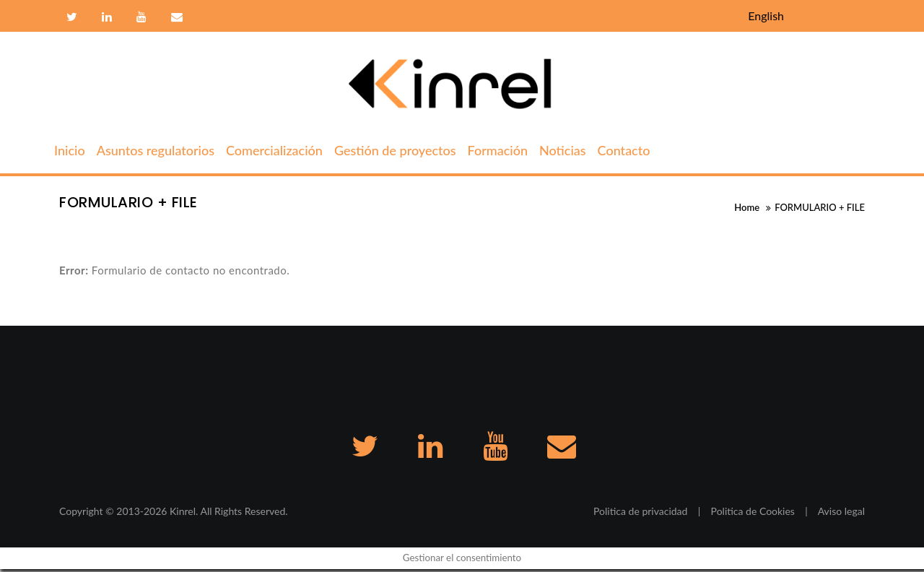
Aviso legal (841, 514)
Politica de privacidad (640, 514)
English (766, 16)
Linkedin (107, 17)
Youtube (141, 17)
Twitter (72, 17)
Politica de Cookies (753, 514)
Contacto (175, 17)
